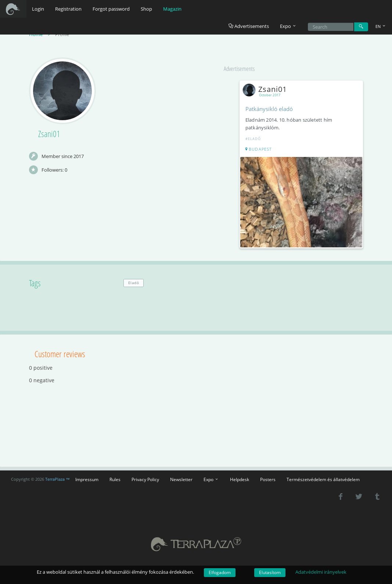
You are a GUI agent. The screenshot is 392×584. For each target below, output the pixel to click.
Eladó (134, 282)
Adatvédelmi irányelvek (321, 572)
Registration (68, 9)
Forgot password (111, 9)
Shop (146, 9)
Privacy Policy (145, 479)
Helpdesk (240, 479)
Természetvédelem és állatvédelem (323, 479)
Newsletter (181, 479)
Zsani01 (267, 89)
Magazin (172, 9)
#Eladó (253, 139)
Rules (115, 479)
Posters (268, 479)
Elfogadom (220, 572)
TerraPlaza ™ (57, 479)
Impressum (87, 479)
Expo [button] (288, 26)
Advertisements (249, 26)
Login (38, 9)
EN (381, 26)
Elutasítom (270, 572)
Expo (211, 479)
